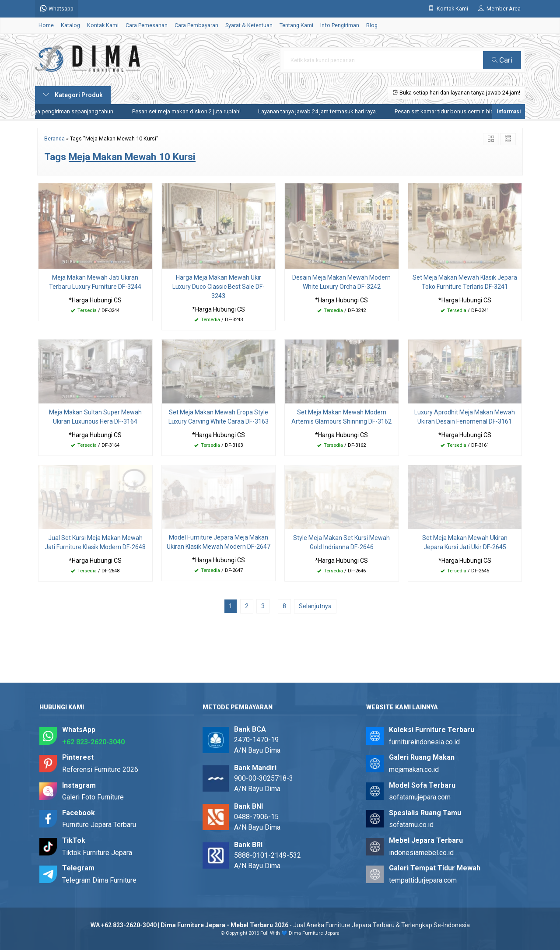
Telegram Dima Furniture (99, 880)
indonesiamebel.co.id (421, 853)
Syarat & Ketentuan (249, 25)
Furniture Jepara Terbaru (99, 825)
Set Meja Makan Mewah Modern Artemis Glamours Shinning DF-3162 (341, 417)
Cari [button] (502, 60)
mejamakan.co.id (414, 769)
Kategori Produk (73, 95)
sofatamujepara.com (420, 797)
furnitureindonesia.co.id (424, 742)
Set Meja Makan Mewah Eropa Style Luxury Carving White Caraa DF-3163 (219, 417)
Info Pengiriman (340, 25)
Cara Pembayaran (196, 25)
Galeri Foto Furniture (93, 797)
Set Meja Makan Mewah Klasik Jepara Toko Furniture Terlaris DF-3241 (465, 282)
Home (46, 25)
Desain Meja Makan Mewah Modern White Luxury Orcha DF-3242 (341, 282)
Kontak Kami (103, 25)
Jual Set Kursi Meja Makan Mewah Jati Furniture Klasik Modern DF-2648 (95, 542)
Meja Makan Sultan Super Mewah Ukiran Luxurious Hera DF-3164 (95, 417)
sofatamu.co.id (411, 825)
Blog (372, 25)
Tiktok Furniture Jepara (97, 853)
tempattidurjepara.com (423, 880)
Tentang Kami (296, 25)
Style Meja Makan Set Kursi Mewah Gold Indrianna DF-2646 (341, 542)
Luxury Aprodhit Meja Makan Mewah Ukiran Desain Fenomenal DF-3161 (465, 417)
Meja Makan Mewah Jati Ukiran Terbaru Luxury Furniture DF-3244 (95, 282)
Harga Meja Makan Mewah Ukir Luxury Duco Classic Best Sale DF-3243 (219, 287)
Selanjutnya (315, 606)
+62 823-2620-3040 (93, 742)
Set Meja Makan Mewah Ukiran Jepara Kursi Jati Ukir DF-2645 (465, 542)
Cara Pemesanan (147, 25)
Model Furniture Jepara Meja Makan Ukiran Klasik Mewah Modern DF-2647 (219, 542)
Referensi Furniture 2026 (100, 769)
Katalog (70, 25)
